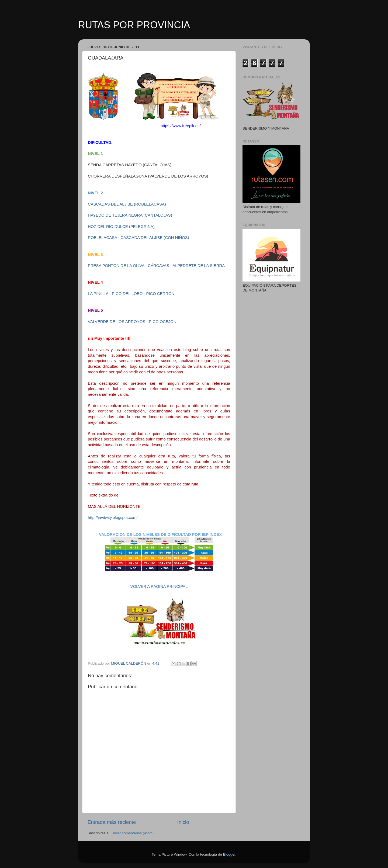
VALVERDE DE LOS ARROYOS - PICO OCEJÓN (132, 322)
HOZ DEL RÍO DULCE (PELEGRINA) (121, 227)
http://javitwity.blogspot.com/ (113, 518)
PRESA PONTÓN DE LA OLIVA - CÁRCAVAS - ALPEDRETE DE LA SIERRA (156, 266)
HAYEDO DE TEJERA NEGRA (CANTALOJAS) (130, 215)
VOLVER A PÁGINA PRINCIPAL (159, 586)
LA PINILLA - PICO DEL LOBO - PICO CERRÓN (131, 294)
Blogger (229, 854)
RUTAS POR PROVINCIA (134, 25)
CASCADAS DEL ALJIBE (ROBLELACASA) (127, 204)
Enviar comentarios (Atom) (132, 833)
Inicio (183, 822)
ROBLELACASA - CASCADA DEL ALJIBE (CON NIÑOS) (138, 238)
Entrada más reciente (112, 822)
